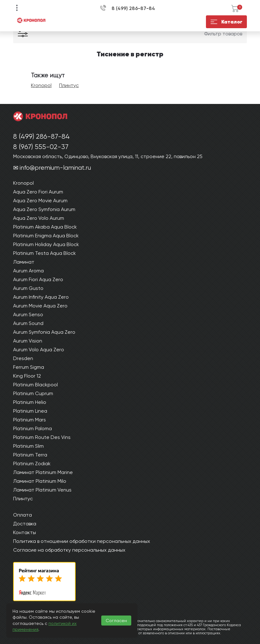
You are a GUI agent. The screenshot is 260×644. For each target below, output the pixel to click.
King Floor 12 (27, 376)
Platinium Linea (30, 411)
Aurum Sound (28, 323)
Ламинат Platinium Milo (40, 481)
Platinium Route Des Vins (42, 437)
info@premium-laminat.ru (55, 168)
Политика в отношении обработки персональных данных (82, 541)
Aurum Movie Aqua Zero (40, 306)
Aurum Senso (28, 314)
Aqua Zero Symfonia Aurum (44, 209)
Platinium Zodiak (32, 464)
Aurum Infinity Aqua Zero (41, 297)
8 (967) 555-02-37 (41, 147)
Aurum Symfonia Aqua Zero (44, 332)
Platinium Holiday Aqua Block (46, 244)
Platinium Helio (30, 402)
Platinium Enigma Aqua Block (46, 236)
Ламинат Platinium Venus (42, 490)
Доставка (25, 524)
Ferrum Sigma (29, 367)
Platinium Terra (30, 455)
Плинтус (69, 85)
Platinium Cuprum (33, 393)
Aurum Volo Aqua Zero (39, 350)
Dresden (23, 358)
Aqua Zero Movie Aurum (40, 201)
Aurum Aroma (28, 271)
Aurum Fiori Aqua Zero (38, 279)
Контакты (25, 532)
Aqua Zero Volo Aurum (39, 218)
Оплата (22, 515)
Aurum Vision (28, 341)
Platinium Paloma (32, 428)
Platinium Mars (30, 420)
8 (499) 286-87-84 (133, 8)
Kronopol (41, 85)
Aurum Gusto (28, 288)
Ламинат (24, 262)
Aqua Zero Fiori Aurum (38, 192)
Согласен (116, 621)
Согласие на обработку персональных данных (69, 550)
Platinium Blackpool (35, 385)
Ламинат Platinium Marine (43, 472)
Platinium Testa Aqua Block (45, 253)
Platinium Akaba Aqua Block (45, 227)
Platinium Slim (28, 446)
